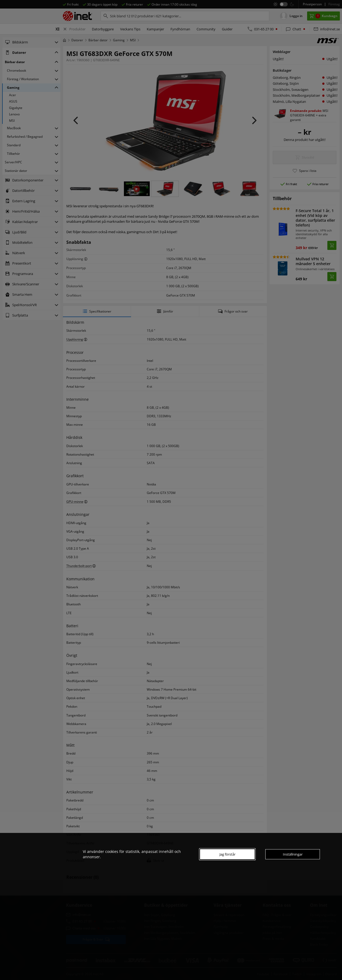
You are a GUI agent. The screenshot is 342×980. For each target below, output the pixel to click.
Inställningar (293, 854)
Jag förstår (227, 854)
